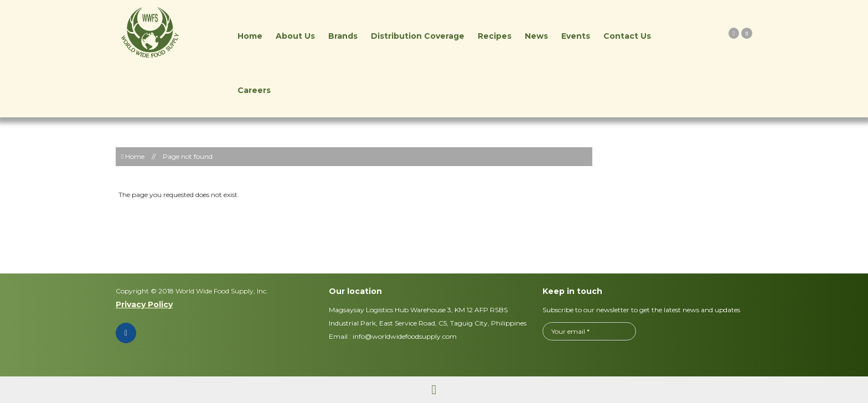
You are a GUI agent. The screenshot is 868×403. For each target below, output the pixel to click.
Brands (343, 36)
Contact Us (627, 36)
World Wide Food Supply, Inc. (221, 291)
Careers (254, 90)
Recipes (495, 36)
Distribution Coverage (418, 36)
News (536, 36)
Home (250, 36)
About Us (295, 36)
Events (576, 36)
